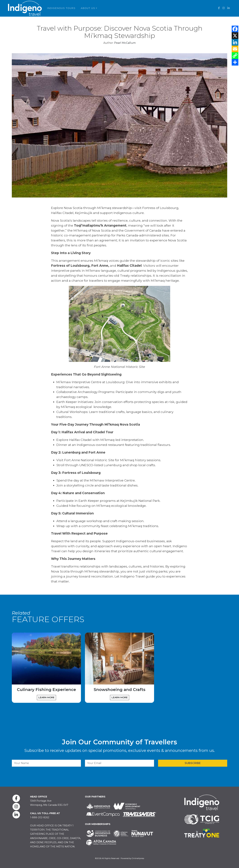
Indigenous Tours (61, 8)
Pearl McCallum (125, 43)
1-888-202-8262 (40, 817)
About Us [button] (88, 8)
